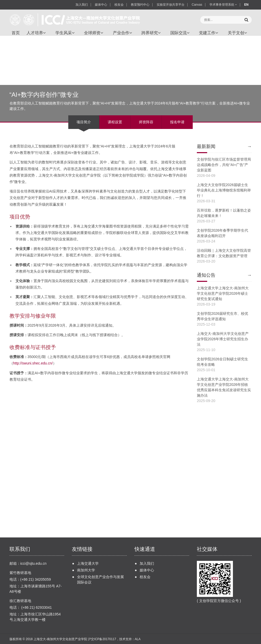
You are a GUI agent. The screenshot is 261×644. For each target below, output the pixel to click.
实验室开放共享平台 (171, 5)
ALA (138, 639)
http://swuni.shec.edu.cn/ (33, 363)
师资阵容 (146, 122)
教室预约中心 (140, 5)
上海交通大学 (88, 563)
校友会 (119, 5)
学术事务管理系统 (223, 5)
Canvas (197, 5)
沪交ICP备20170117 (102, 639)
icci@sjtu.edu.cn (33, 563)
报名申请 (177, 122)
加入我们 (82, 5)
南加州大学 (86, 570)
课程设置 (115, 122)
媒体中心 (101, 5)
